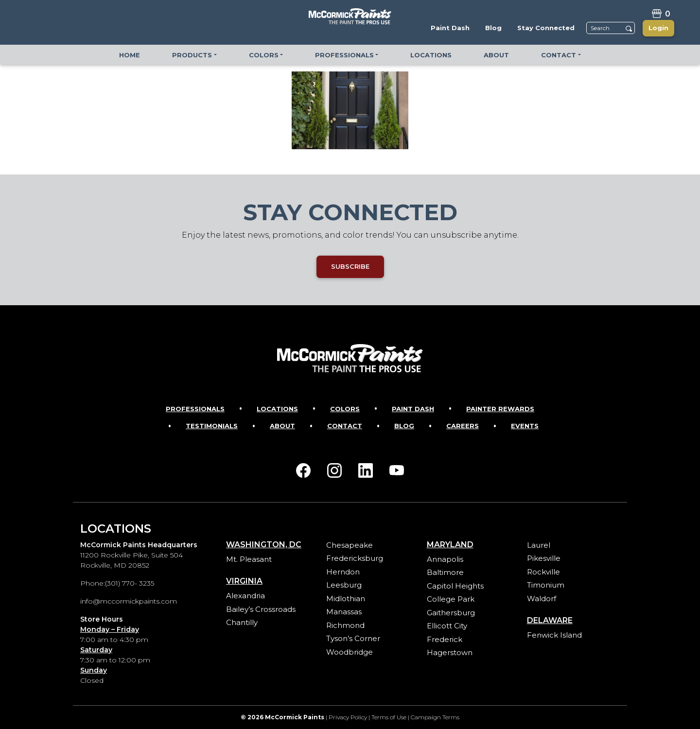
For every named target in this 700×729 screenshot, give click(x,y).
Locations (277, 409)
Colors (345, 409)
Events (525, 426)
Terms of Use (389, 717)
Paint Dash (413, 409)
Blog (404, 426)
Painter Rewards (500, 409)
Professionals (195, 409)
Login (658, 28)
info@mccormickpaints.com (129, 601)
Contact (345, 426)
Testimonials (212, 426)
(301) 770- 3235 (130, 583)
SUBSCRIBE (350, 266)
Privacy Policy (348, 717)
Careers (463, 426)
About (282, 426)
